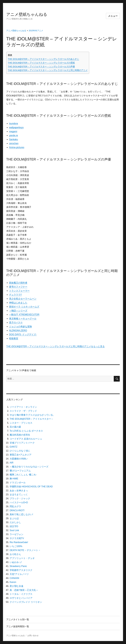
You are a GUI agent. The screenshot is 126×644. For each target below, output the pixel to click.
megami (13, 131)
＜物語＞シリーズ (18, 311)
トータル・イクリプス (21, 594)
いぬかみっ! (16, 562)
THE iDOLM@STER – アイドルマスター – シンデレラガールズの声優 (41, 66)
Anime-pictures (17, 147)
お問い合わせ (33, 636)
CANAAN (14, 578)
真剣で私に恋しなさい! (21, 514)
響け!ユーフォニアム (20, 471)
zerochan (14, 143)
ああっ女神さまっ (19, 491)
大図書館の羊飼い (19, 459)
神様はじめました (18, 303)
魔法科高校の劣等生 (20, 435)
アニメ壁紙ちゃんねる (27, 14)
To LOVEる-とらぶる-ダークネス (26, 431)
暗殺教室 (14, 338)
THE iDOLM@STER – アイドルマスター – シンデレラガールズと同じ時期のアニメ (48, 70)
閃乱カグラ (15, 506)
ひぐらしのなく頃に (20, 451)
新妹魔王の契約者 (18, 283)
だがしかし (15, 522)
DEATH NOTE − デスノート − (25, 550)
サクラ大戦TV (17, 538)
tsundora (14, 123)
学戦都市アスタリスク (21, 570)
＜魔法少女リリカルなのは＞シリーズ (29, 467)
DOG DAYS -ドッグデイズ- (23, 334)
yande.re (14, 135)
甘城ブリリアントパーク (22, 443)
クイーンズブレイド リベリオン (26, 602)
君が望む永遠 (16, 586)
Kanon (13, 582)
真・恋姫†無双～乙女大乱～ (24, 590)
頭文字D (14, 526)
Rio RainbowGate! (19, 542)
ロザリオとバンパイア (21, 598)
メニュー (113, 16)
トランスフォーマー (19, 291)
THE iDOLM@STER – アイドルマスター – (31, 419)
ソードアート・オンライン (23, 407)
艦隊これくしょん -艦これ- (23, 475)
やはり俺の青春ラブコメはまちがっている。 (32, 415)
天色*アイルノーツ (19, 574)
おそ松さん (15, 554)
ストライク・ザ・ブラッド (23, 411)
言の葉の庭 (15, 427)
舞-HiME (14, 479)
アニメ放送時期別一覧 (18, 626)
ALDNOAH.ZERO (18, 330)
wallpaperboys (16, 127)
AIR (12, 463)
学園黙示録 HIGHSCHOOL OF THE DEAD (31, 487)
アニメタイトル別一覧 (18, 619)
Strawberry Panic (18, 566)
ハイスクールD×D (19, 502)
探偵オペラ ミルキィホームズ (24, 307)
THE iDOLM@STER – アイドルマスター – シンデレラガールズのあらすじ (44, 59)
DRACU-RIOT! (17, 510)
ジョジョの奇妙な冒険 (20, 326)
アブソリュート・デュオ (22, 558)
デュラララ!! (15, 295)
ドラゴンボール (18, 483)
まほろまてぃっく (19, 495)
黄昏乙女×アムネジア (21, 455)
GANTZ (14, 447)
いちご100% (16, 546)
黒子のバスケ (16, 322)
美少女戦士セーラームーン (23, 299)
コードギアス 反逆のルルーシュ (26, 439)
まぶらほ (14, 518)
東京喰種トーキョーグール (23, 319)
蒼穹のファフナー (18, 287)
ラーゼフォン (16, 534)
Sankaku (14, 139)
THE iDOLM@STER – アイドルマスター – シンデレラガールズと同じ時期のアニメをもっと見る (56, 346)
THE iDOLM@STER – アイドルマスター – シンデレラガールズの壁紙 (41, 63)
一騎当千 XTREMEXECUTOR (24, 315)
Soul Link (14, 530)
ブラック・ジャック (20, 498)
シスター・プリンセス (21, 423)
